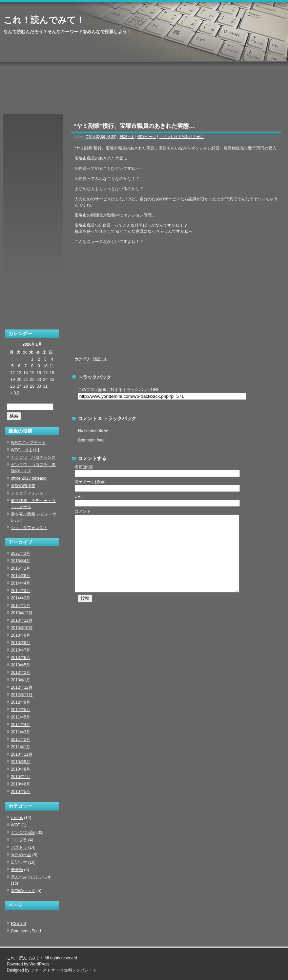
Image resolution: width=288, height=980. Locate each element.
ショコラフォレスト (29, 493)
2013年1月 (20, 680)
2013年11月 (22, 620)
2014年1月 (20, 606)
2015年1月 (20, 568)
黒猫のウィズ (23, 891)
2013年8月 (20, 643)
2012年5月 (20, 710)
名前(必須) (84, 467)
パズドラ (19, 847)
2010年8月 (20, 769)
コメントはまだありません (181, 137)
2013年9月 (20, 635)
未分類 (17, 870)
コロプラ (19, 840)
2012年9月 (20, 702)
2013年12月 (22, 613)
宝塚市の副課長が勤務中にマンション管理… (115, 215)
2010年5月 (20, 792)
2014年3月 (20, 591)
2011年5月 (20, 717)
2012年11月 (22, 695)
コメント (83, 511)
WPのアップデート (28, 442)
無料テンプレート (80, 970)
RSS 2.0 (18, 924)
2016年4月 (20, 561)
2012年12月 (22, 687)
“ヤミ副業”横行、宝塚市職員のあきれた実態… (134, 126)
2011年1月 (20, 747)
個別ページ (147, 137)
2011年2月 (20, 739)
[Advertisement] (166, 302)
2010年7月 (20, 777)
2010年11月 (22, 754)
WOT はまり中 (26, 450)
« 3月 (15, 393)
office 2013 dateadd (29, 478)
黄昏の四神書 (23, 486)
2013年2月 (20, 673)
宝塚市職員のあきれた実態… (101, 158)
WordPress (39, 964)
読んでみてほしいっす (31, 877)
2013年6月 (20, 658)
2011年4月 (20, 725)
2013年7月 (20, 650)
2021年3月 (20, 553)
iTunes (17, 818)
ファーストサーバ (47, 970)
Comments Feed (26, 931)
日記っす (127, 137)
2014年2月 (20, 598)
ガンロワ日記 (23, 833)
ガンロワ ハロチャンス (33, 457)
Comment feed (91, 440)
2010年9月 (20, 762)
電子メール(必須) (90, 482)
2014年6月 (20, 576)
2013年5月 (20, 665)
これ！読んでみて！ (44, 20)
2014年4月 (20, 583)
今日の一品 (21, 855)
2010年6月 (20, 784)
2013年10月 (22, 628)
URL (79, 497)
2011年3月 (20, 732)
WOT (16, 825)
